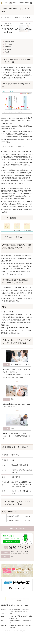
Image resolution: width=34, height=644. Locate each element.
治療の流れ (8, 47)
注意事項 (8, 49)
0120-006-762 (20, 547)
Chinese (22, 2)
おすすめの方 (9, 44)
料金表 (7, 52)
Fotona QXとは (10, 41)
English (27, 2)
